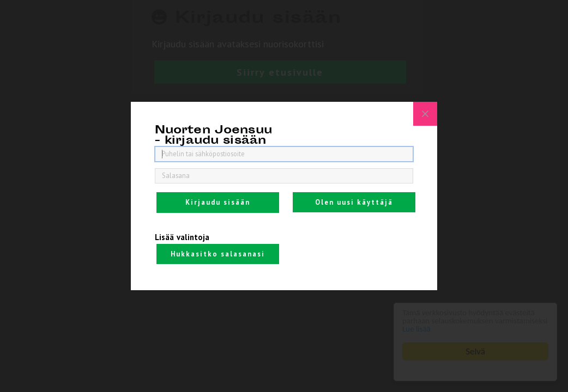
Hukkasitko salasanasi (218, 254)
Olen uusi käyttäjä (354, 202)
